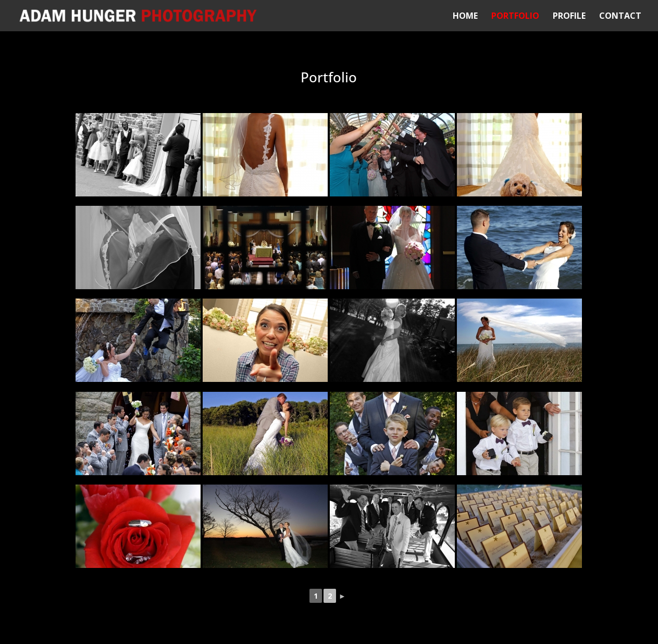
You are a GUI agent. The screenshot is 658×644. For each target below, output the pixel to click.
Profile (569, 17)
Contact (620, 17)
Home (465, 17)
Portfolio (515, 17)
